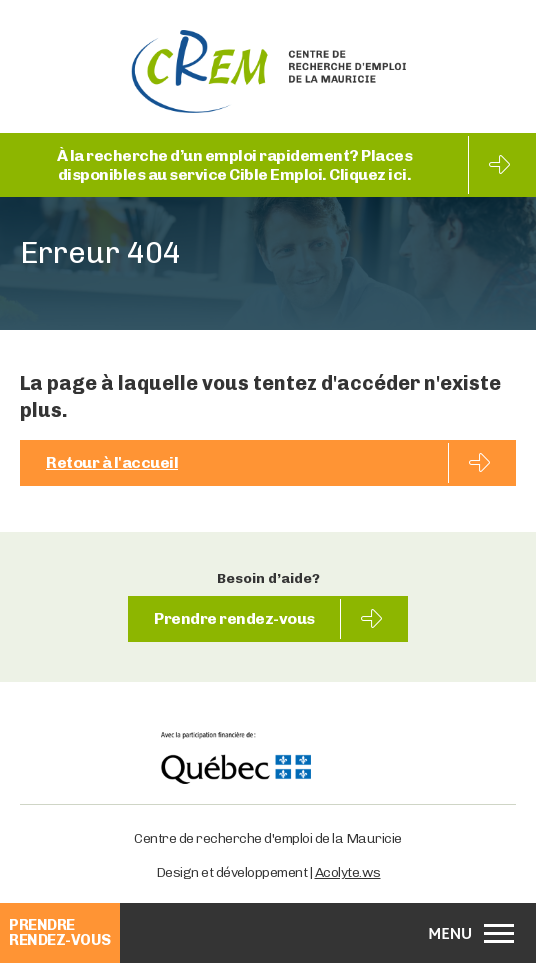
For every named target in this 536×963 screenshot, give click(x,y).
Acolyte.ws (348, 872)
